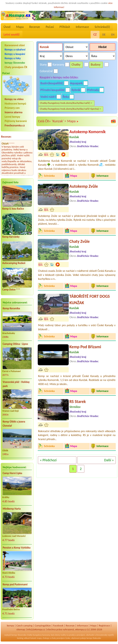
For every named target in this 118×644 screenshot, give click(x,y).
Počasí (50, 27)
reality (63, 635)
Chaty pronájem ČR (16, 67)
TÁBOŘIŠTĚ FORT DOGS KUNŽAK (90, 299)
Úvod (7, 27)
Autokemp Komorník (87, 132)
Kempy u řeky (13, 58)
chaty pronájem (58, 638)
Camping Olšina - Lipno (15, 344)
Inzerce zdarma (14, 112)
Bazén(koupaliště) (52, 83)
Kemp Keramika (11, 308)
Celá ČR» (44, 121)
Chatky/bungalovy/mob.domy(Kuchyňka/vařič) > (66, 103)
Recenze (35, 27)
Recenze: (6, 137)
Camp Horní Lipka (12, 473)
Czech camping (24, 626)
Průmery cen (12, 108)
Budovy (96, 65)
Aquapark (76, 83)
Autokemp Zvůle (84, 186)
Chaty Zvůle (80, 241)
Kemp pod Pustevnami (15, 584)
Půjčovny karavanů (16, 121)
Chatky (76, 65)
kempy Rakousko (94, 638)
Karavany (58, 65)
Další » (109, 460)
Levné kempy (12, 117)
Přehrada (93, 90)
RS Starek (78, 401)
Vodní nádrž (48, 97)
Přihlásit (65, 27)
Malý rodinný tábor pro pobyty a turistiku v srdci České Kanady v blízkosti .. (77, 327)
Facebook (58, 626)
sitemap (21, 629)
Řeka (66, 97)
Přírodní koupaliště (53, 90)
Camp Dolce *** (11, 290)
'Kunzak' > (59, 121)
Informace (82, 27)
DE (104, 35)
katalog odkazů (24, 638)
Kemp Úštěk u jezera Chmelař (14, 424)
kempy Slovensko (15, 63)
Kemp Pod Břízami (85, 347)
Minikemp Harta (12, 509)
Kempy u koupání (15, 54)
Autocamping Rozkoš (14, 263)
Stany (43, 65)
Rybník (76, 90)
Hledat (102, 47)
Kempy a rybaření (15, 50)
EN (113, 35)
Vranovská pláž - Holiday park (16, 384)
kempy (11, 626)
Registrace (104, 626)
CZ (95, 34)
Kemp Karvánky (11, 237)
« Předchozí (48, 460)
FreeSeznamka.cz (15, 125)
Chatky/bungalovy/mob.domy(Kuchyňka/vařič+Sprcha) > (70, 109)
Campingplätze (43, 626)
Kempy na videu (14, 99)
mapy (39, 638)
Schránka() (102, 27)
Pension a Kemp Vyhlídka (17, 548)
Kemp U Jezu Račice (13, 209)
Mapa (20, 27)
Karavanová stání (15, 45)
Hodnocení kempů (15, 104)
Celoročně (46, 71)
